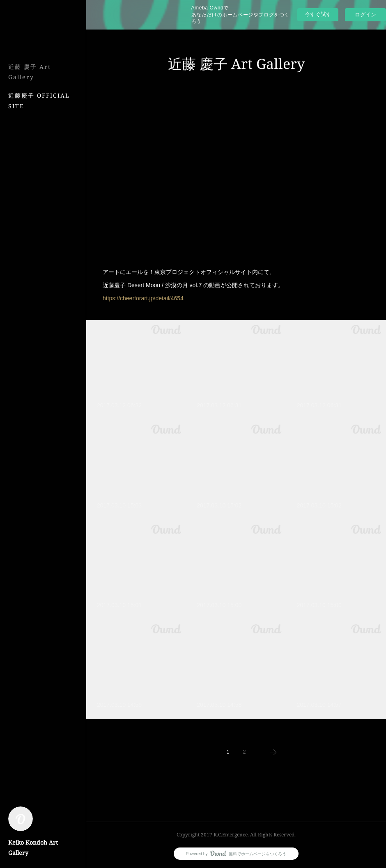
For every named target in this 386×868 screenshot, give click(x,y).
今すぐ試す (318, 14)
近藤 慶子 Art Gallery (30, 72)
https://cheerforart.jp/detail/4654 (143, 298)
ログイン (365, 15)
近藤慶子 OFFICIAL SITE (39, 101)
